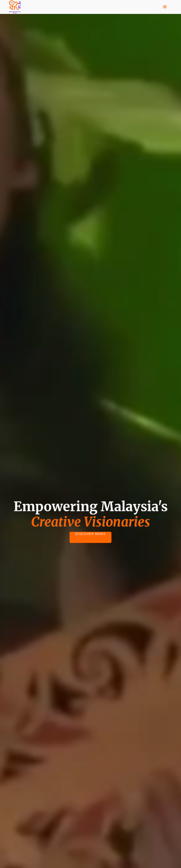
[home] (15, 7)
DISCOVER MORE (91, 534)
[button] (165, 7)
